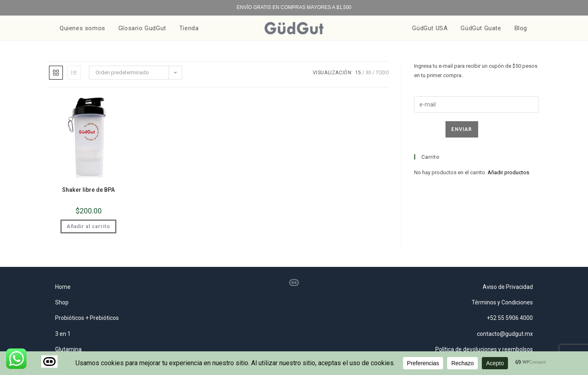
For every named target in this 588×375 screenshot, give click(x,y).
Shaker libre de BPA (88, 190)
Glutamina (68, 349)
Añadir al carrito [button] (88, 226)
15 (358, 73)
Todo (382, 73)
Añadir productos (508, 172)
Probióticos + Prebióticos (87, 318)
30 (368, 73)
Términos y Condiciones (502, 302)
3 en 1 (63, 334)
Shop (62, 302)
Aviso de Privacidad (508, 287)
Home (63, 287)
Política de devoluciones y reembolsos (484, 349)
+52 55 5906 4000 (510, 318)
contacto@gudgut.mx (505, 334)
